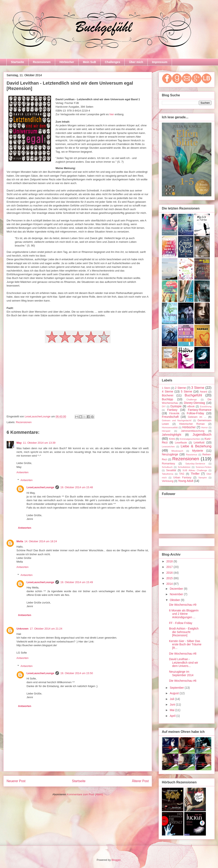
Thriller (195, 474)
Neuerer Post (16, 781)
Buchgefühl (193, 395)
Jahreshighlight (172, 435)
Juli (172, 699)
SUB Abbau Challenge (195, 470)
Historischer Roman (192, 424)
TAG (182, 474)
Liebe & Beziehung (196, 446)
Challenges (113, 62)
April (173, 716)
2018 (170, 561)
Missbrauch (177, 451)
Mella (20, 541)
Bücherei (168, 395)
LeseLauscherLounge (40, 487)
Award (203, 392)
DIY (164, 406)
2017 (170, 567)
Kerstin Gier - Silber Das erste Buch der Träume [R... (185, 645)
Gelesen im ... (197, 417)
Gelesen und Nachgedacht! (177, 420)
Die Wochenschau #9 (183, 605)
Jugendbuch (202, 435)
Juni (173, 705)
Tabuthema (168, 474)
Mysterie (198, 451)
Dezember (177, 589)
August (175, 693)
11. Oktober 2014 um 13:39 (39, 443)
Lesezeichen (168, 447)
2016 (170, 573)
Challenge (191, 399)
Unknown (23, 629)
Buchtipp (167, 399)
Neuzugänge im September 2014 (181, 673)
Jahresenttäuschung (193, 431)
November (177, 594)
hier (112, 114)
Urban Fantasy (182, 478)
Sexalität (171, 470)
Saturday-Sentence (195, 464)
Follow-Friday (195, 413)
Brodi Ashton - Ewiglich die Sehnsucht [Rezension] (184, 632)
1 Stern (166, 388)
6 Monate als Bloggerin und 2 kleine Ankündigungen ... (184, 614)
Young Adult (186, 481)
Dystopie (176, 406)
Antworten (23, 472)
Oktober (175, 600)
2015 (170, 578)
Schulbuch (167, 467)
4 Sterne (168, 391)
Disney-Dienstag (194, 403)
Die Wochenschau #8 (183, 654)
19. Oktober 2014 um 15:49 (77, 582)
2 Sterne (180, 388)
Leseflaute (181, 443)
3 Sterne (198, 388)
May (19, 443)
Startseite (17, 62)
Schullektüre (184, 467)
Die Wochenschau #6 (183, 681)
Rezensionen (42, 62)
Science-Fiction (204, 467)
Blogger (116, 860)
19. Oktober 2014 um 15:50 (77, 673)
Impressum (160, 62)
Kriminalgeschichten (190, 439)
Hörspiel (166, 431)
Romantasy (168, 464)
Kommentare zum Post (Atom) (85, 794)
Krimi (172, 439)
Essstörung (206, 406)
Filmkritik (174, 413)
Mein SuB (89, 62)
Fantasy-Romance (200, 410)
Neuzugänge (170, 454)
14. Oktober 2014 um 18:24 (41, 541)
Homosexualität (170, 427)
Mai (172, 710)
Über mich (136, 62)
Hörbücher (67, 62)
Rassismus (192, 455)
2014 (170, 584)
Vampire (203, 478)
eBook (191, 406)
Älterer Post (140, 781)
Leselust (199, 442)
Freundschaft (170, 417)
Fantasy (172, 410)
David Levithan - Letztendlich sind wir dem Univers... (184, 663)
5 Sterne (186, 391)
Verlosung (168, 481)
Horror (204, 427)
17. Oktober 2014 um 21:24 (46, 629)
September (177, 688)
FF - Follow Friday (181, 623)
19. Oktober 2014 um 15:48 (77, 487)
